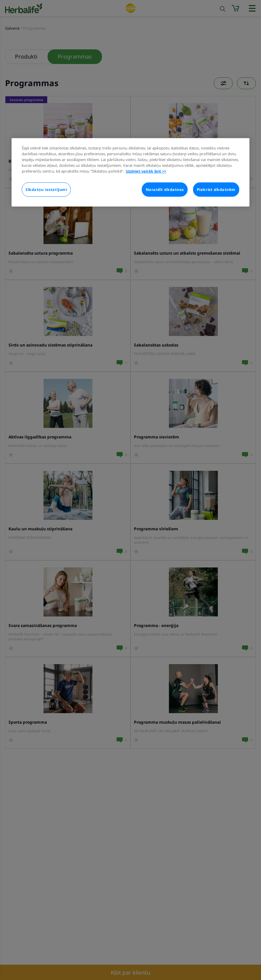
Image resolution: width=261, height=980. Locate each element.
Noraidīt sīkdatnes (165, 189)
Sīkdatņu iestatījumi (46, 189)
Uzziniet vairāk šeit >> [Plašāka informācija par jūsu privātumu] (146, 171)
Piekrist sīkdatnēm (216, 189)
